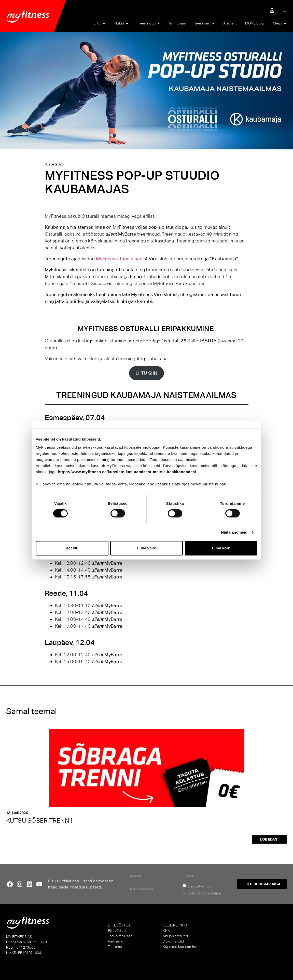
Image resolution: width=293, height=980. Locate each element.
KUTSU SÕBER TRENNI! (39, 821)
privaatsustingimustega (202, 893)
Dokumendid (173, 941)
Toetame (115, 947)
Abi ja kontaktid (175, 936)
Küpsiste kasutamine (180, 947)
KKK (166, 931)
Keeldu (72, 548)
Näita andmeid (234, 532)
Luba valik (146, 548)
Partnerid (116, 941)
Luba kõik (221, 548)
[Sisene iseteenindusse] (272, 10)
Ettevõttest (117, 931)
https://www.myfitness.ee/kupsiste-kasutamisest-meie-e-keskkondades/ (127, 472)
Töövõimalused (120, 936)
